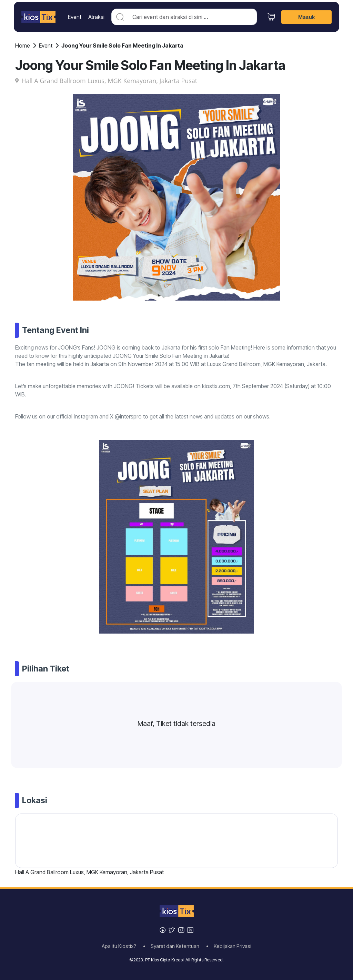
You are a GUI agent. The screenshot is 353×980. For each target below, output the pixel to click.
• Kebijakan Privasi (229, 946)
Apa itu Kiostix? (121, 946)
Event (75, 17)
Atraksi (96, 17)
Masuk (306, 17)
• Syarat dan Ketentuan (173, 946)
